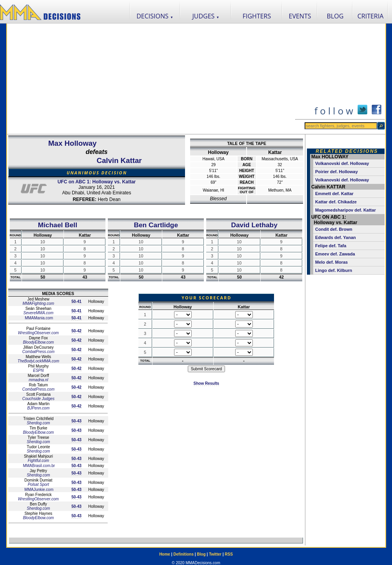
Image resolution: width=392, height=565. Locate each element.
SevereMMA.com (39, 313)
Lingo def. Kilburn (334, 270)
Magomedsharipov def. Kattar (346, 210)
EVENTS (300, 16)
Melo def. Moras (331, 262)
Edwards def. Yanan (336, 237)
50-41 (76, 302)
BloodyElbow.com (38, 342)
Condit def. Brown (334, 229)
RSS (229, 554)
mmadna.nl (38, 380)
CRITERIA (371, 16)
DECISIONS (155, 16)
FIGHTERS (257, 16)
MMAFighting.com (39, 303)
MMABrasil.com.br (38, 466)
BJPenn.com (39, 408)
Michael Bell (58, 225)
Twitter (215, 554)
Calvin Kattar (119, 160)
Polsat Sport (38, 484)
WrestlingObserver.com (38, 333)
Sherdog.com (38, 423)
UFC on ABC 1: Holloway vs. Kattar (97, 182)
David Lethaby (254, 225)
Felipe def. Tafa (331, 246)
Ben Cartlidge (156, 225)
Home (165, 554)
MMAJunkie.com (39, 490)
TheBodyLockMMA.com (38, 361)
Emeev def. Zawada (335, 254)
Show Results (207, 383)
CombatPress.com (38, 352)
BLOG (335, 16)
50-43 (76, 421)
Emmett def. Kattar (334, 194)
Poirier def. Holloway (337, 172)
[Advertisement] (151, 79)
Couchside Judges (38, 399)
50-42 (76, 331)
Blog (201, 554)
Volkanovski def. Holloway (342, 163)
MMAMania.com (38, 318)
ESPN (38, 370)
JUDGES (206, 16)
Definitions (183, 554)
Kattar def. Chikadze (336, 202)
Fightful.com (38, 461)
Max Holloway (72, 143)
